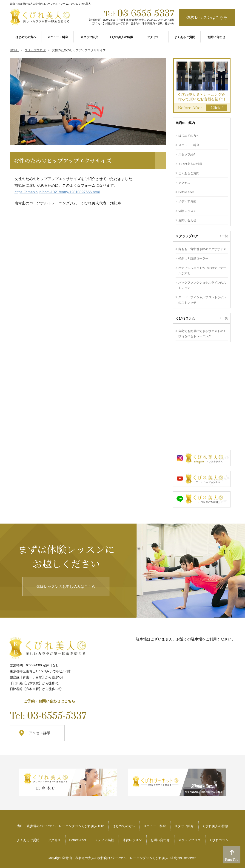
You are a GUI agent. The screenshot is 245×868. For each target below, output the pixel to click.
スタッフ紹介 (187, 154)
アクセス (184, 183)
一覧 (225, 236)
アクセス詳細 (40, 733)
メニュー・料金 (189, 145)
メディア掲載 (187, 201)
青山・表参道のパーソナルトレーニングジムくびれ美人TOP (61, 826)
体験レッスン (187, 211)
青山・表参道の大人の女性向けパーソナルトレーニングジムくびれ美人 (117, 858)
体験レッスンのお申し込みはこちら (66, 587)
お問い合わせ (187, 220)
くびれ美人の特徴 (190, 164)
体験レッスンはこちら (207, 17)
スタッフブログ (189, 840)
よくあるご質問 (189, 173)
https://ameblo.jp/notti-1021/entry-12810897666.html (57, 192)
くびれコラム (219, 840)
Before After (186, 192)
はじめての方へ (189, 136)
